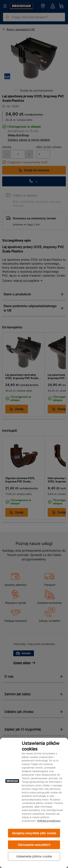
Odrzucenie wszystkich (34, 845)
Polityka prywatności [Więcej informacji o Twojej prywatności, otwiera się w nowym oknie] (49, 821)
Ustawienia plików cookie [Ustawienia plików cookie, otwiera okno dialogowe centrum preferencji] (34, 856)
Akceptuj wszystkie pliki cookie (34, 833)
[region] (34, 803)
